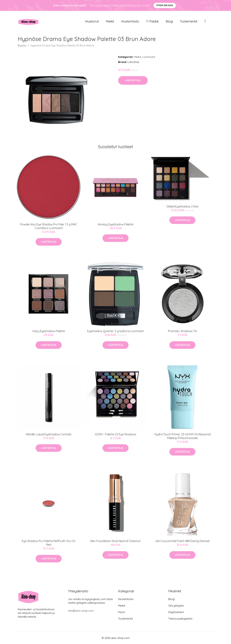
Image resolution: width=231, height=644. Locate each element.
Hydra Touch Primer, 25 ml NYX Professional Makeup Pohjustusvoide (182, 436)
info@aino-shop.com (81, 611)
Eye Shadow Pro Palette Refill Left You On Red (49, 543)
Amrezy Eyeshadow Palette (115, 224)
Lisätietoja (133, 80)
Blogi (169, 21)
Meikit (110, 21)
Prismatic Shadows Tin (182, 331)
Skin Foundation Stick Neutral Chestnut (115, 541)
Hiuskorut (92, 21)
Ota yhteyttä (176, 606)
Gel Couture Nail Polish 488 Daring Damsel (182, 541)
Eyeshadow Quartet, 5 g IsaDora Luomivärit (115, 331)
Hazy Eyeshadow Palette (49, 331)
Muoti (121, 612)
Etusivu (22, 45)
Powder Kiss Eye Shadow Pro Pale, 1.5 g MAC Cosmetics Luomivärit (49, 226)
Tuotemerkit (189, 21)
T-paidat (152, 21)
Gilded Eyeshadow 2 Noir (182, 206)
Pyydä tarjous (165, 5)
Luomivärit (149, 57)
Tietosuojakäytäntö (180, 619)
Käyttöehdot (176, 612)
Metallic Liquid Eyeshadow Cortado (49, 434)
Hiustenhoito (130, 21)
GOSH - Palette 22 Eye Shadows (116, 434)
